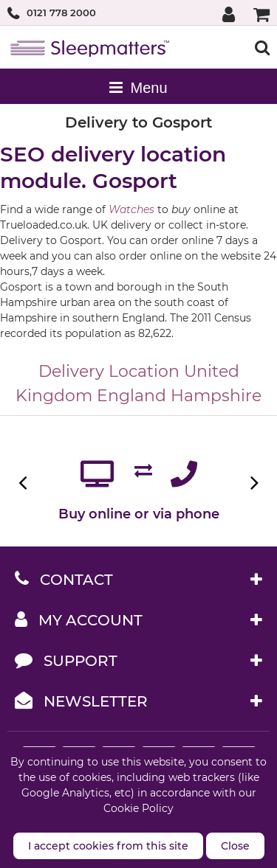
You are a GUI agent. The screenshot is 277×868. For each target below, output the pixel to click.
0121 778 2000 (61, 13)
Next (253, 483)
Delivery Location (109, 371)
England (131, 396)
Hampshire (216, 396)
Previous (24, 483)
